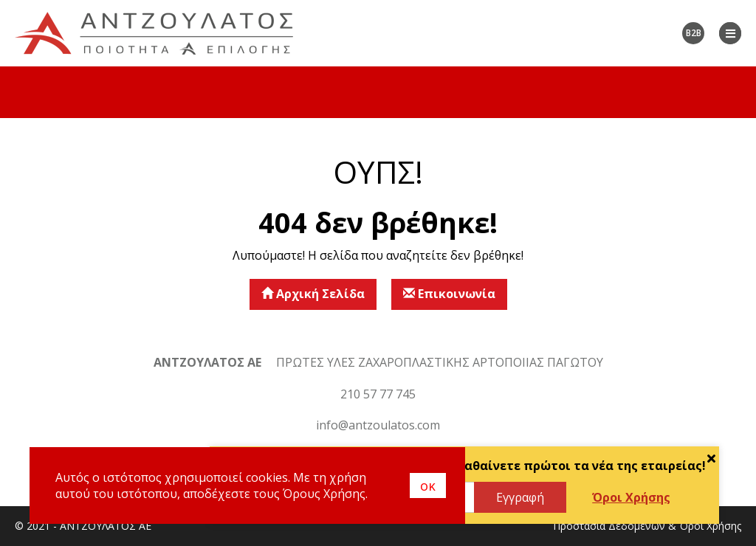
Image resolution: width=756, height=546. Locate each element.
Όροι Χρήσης (631, 497)
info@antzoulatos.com (378, 425)
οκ (428, 485)
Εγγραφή (520, 497)
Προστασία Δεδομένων (609, 526)
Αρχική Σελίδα (313, 294)
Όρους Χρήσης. (325, 494)
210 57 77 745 (378, 394)
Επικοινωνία (449, 294)
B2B (694, 33)
